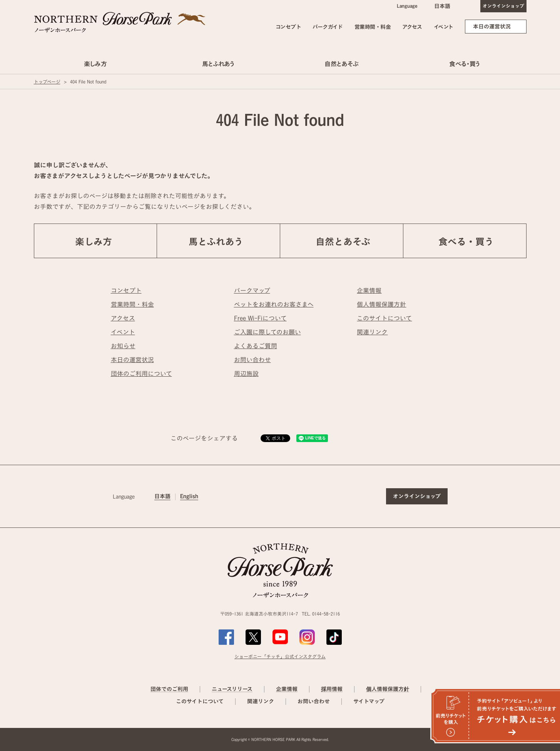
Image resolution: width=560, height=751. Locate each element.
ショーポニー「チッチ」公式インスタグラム (280, 656)
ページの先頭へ (544, 464)
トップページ (47, 82)
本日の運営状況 (492, 27)
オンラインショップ (503, 6)
